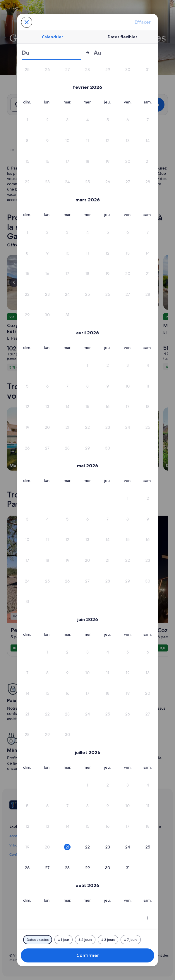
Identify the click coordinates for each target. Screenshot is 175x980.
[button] (88, 100)
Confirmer (88, 955)
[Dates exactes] (38, 940)
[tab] (52, 37)
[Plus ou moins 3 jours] (108, 940)
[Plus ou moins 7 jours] (131, 940)
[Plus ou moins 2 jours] (85, 940)
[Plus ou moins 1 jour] (64, 940)
